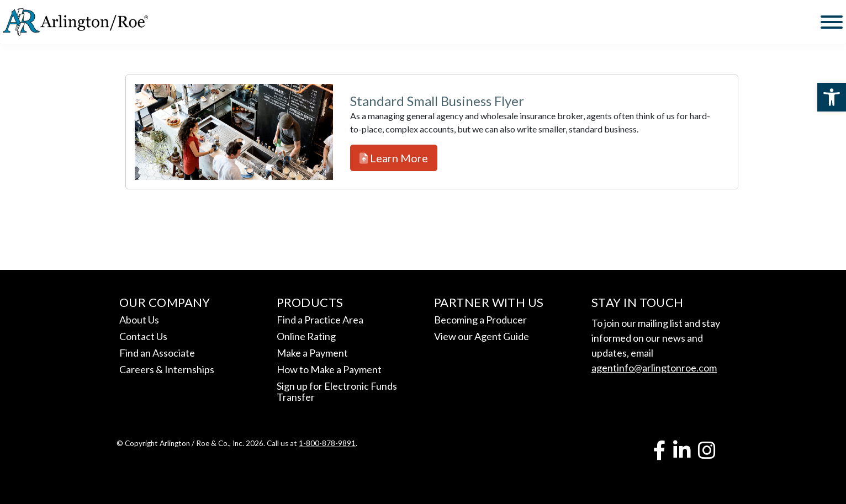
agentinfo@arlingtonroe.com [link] (654, 368)
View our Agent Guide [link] (482, 336)
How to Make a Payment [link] (329, 369)
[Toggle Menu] (832, 22)
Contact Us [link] (143, 336)
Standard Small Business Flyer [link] (437, 101)
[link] (832, 97)
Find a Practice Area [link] (320, 320)
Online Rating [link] (306, 336)
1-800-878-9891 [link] (327, 443)
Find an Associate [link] (157, 353)
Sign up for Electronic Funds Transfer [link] (337, 391)
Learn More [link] (394, 158)
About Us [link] (139, 320)
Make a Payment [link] (312, 353)
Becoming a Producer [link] (480, 320)
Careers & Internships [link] (167, 369)
